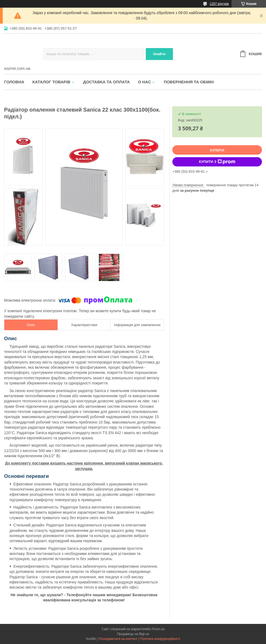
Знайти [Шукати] (159, 54)
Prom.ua (158, 629)
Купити (217, 150)
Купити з (217, 162)
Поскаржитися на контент (118, 639)
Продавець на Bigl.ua (133, 634)
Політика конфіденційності (160, 639)
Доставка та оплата (106, 82)
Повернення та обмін (189, 82)
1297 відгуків (219, 4)
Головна (14, 82)
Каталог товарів (51, 82)
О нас (144, 82)
